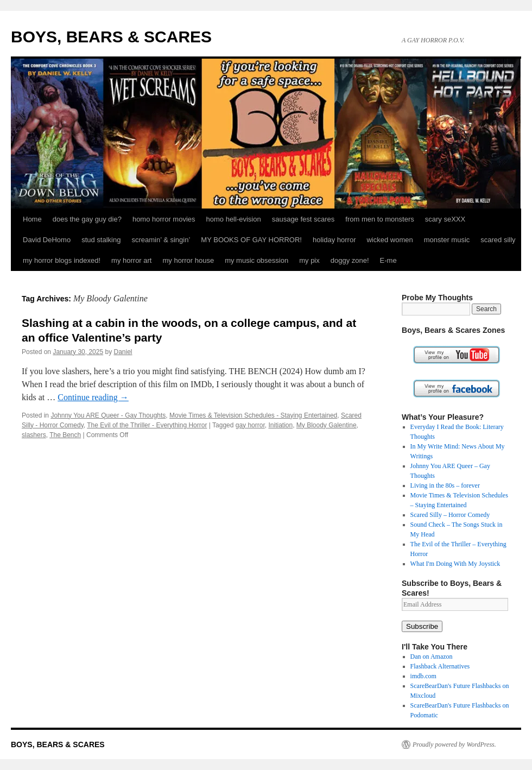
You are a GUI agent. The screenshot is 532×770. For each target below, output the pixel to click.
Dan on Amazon (432, 657)
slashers (34, 435)
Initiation (280, 425)
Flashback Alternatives (440, 666)
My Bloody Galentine (327, 425)
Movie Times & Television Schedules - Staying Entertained (253, 415)
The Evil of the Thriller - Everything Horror (147, 425)
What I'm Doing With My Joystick (455, 564)
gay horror (250, 425)
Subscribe (422, 626)
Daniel (123, 352)
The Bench (65, 435)
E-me (388, 260)
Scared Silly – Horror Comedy (450, 515)
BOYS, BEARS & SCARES (111, 37)
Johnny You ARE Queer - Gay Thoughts (108, 415)
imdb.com (423, 676)
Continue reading (93, 397)
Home (32, 219)
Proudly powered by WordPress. (454, 744)
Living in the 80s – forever (445, 485)
